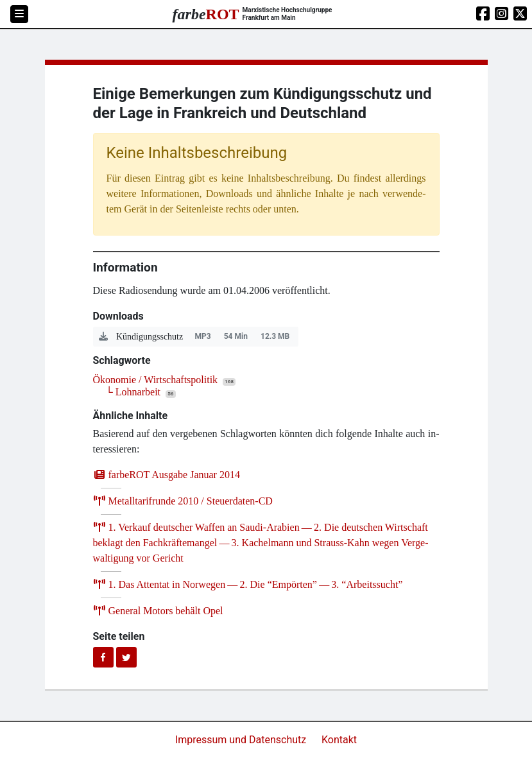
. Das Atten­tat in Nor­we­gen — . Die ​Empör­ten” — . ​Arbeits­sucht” (248, 584)
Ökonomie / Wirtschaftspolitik (156, 380)
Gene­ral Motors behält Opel (158, 611)
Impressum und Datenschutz (242, 740)
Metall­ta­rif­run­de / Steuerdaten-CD (183, 501)
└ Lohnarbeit (133, 392)
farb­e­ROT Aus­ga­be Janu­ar (167, 475)
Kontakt (339, 740)
